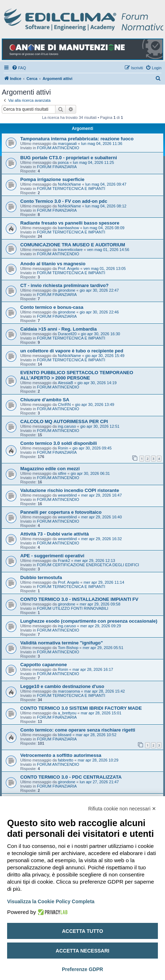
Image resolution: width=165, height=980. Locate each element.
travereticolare (70, 250)
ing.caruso (67, 426)
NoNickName (70, 184)
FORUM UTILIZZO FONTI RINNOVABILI (73, 608)
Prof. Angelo (69, 268)
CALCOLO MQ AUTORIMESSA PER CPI (64, 421)
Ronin (63, 448)
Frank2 (64, 561)
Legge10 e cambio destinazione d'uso (62, 686)
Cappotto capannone (44, 665)
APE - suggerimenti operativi (52, 556)
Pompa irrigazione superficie (52, 179)
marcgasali (67, 144)
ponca (63, 162)
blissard (65, 735)
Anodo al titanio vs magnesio (53, 264)
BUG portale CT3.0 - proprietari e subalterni (69, 158)
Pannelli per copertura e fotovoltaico (61, 512)
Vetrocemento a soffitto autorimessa (61, 755)
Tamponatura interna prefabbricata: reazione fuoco (77, 139)
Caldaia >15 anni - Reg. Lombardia (58, 329)
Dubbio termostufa (41, 577)
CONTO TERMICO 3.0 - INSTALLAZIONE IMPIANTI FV (79, 599)
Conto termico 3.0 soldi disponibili (58, 443)
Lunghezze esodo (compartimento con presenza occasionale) (89, 621)
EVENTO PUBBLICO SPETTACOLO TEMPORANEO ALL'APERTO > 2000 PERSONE (77, 375)
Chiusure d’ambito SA (45, 400)
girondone (67, 290)
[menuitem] (19, 68)
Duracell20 (67, 334)
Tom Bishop (68, 648)
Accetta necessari (83, 951)
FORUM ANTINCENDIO (58, 148)
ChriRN (64, 404)
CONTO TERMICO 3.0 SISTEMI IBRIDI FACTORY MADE (81, 708)
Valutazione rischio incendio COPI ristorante (70, 490)
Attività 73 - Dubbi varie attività (55, 534)
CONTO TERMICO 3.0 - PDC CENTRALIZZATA (71, 777)
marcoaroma (69, 691)
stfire (62, 473)
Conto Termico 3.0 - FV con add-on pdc (64, 201)
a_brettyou (67, 713)
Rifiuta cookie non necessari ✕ (122, 809)
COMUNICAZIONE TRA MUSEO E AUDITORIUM (73, 245)
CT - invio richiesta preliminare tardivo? (64, 285)
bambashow (68, 228)
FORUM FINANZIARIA (57, 167)
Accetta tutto (82, 931)
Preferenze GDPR (82, 969)
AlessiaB (66, 383)
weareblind (67, 495)
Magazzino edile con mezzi (50, 469)
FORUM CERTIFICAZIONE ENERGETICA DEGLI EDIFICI (88, 565)
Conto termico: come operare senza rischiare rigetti (78, 730)
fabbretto (66, 760)
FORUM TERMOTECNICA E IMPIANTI (71, 189)
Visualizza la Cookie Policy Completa (51, 901)
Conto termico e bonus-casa (52, 307)
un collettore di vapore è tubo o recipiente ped (72, 351)
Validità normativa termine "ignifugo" (62, 643)
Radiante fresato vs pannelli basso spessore (70, 223)
